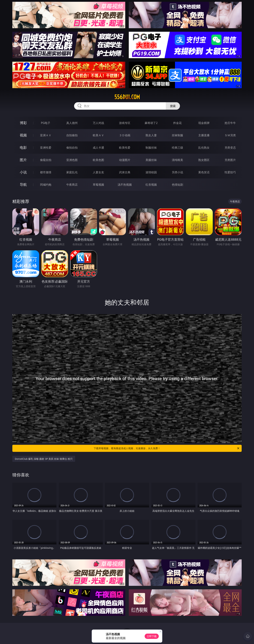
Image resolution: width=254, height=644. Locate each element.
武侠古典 (125, 172)
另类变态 (230, 148)
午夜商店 (72, 185)
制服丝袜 (151, 148)
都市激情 (46, 172)
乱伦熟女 (204, 148)
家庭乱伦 (72, 172)
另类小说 (177, 172)
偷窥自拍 (46, 160)
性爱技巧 (230, 172)
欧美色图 (98, 160)
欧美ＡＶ (98, 135)
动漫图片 (125, 160)
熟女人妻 (151, 135)
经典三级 (177, 148)
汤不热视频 (125, 185)
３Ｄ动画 (125, 135)
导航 (23, 184)
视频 (23, 135)
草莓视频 (98, 185)
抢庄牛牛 (230, 123)
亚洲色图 (72, 160)
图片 (23, 160)
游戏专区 (125, 123)
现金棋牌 (204, 123)
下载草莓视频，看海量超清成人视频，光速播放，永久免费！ (167, 448)
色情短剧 (177, 185)
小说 (23, 172)
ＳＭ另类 (230, 135)
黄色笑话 (204, 172)
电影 (23, 147)
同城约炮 (46, 185)
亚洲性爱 (46, 148)
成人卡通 (98, 148)
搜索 (173, 106)
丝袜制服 (177, 135)
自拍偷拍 (72, 135)
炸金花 (177, 123)
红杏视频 (151, 185)
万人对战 (98, 123)
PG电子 (46, 123)
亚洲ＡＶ (46, 135)
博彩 (23, 123)
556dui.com (127, 97)
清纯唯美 (177, 160)
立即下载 (152, 636)
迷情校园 (151, 172)
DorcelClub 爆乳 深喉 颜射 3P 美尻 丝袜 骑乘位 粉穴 (44, 459)
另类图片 (230, 160)
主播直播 (204, 135)
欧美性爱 (125, 148)
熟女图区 (204, 160)
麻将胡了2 (151, 123)
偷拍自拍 (72, 148)
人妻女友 (98, 172)
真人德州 (72, 123)
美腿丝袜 (151, 160)
